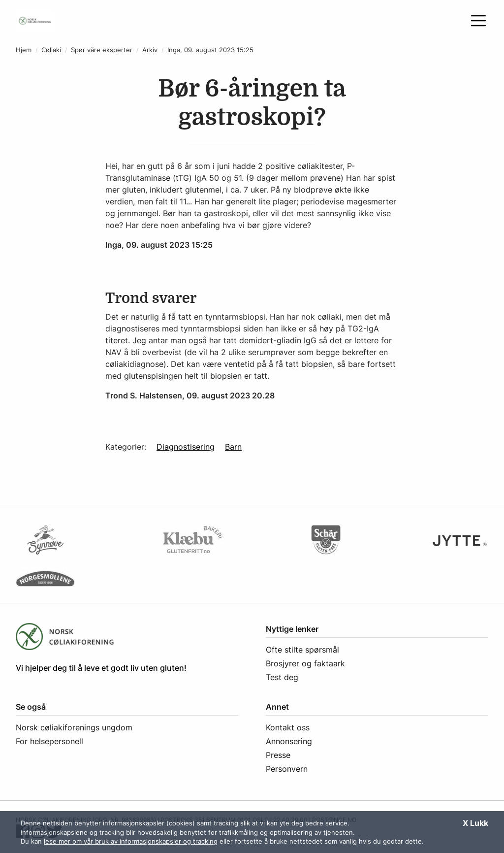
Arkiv (150, 50)
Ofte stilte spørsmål (302, 650)
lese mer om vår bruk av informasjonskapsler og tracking (131, 841)
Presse (278, 755)
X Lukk (475, 823)
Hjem (24, 50)
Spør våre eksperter (102, 50)
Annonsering (289, 741)
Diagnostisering (186, 447)
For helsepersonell (49, 741)
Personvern (287, 769)
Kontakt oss (288, 727)
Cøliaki (51, 50)
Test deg (282, 677)
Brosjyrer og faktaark (305, 663)
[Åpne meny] (478, 21)
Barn (233, 447)
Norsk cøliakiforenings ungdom (74, 727)
